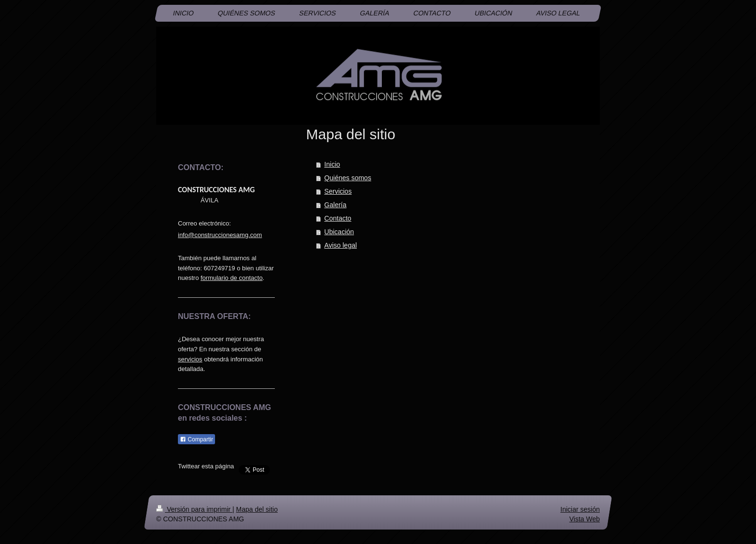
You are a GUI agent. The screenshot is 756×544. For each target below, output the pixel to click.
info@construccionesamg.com (220, 235)
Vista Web (585, 518)
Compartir (196, 439)
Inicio (332, 164)
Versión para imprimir (194, 509)
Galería (336, 205)
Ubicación (339, 232)
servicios (190, 359)
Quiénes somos (348, 178)
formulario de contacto (232, 278)
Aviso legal (341, 245)
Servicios (338, 191)
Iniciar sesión (580, 509)
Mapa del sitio (257, 509)
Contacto (338, 218)
